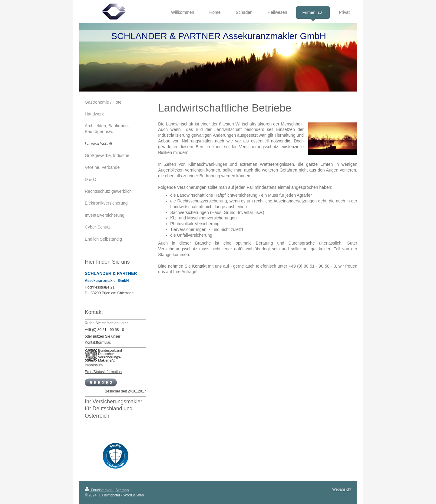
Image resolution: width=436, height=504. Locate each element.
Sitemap (122, 490)
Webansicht (342, 489)
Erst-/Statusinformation (103, 372)
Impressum (94, 365)
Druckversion (99, 490)
